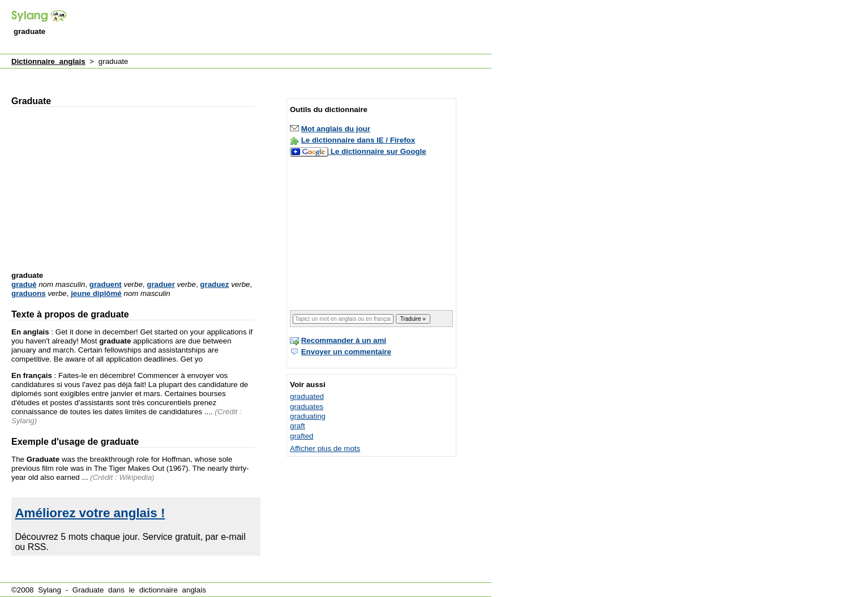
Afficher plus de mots (325, 448)
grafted (302, 436)
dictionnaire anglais (173, 590)
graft (298, 426)
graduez (214, 284)
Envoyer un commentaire (346, 352)
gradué (24, 284)
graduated (307, 396)
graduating (308, 416)
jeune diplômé (96, 293)
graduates (307, 407)
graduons (29, 293)
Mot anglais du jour (336, 129)
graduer (161, 284)
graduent (106, 284)
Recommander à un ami (344, 340)
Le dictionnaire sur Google (379, 151)
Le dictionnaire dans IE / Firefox (358, 140)
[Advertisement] (285, 28)
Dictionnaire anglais (48, 61)
